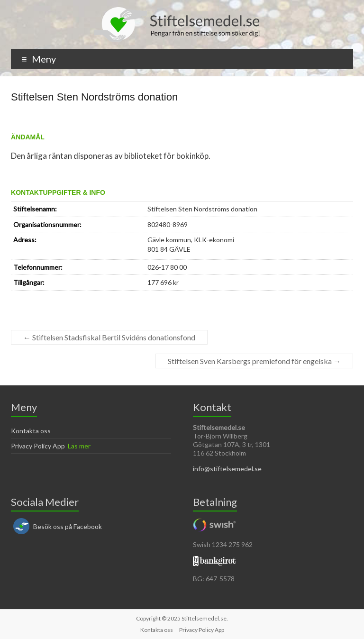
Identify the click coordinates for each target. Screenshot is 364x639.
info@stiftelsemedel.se (227, 469)
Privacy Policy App (38, 446)
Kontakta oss (31, 431)
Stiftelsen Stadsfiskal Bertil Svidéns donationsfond (109, 337)
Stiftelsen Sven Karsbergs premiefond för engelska (254, 361)
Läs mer (79, 446)
